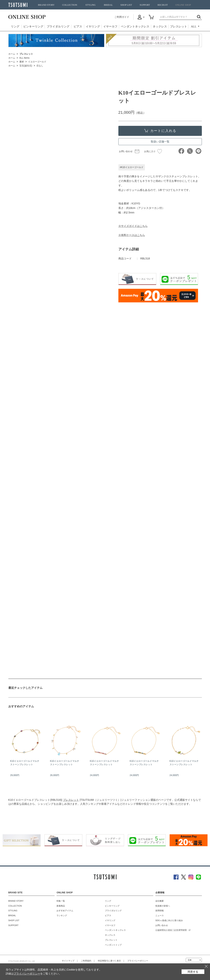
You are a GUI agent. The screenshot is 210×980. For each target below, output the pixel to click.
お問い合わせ (126, 151)
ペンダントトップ (113, 945)
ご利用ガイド (122, 17)
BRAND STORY (46, 5)
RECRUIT (163, 5)
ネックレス (160, 26)
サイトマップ (68, 961)
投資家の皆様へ (163, 906)
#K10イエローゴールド (132, 167)
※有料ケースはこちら (132, 235)
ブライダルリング (58, 26)
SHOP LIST (126, 5)
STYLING (90, 5)
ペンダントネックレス (135, 26)
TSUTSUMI (18, 5)
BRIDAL (108, 5)
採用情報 (160, 911)
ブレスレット (179, 26)
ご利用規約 (86, 961)
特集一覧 (61, 901)
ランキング (62, 915)
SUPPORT (145, 5)
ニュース (160, 915)
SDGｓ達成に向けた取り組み (169, 920)
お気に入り (153, 151)
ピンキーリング (33, 26)
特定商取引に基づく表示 (109, 961)
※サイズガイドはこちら (133, 226)
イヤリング (93, 26)
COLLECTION (70, 5)
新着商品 (61, 906)
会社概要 (160, 901)
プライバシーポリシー (138, 961)
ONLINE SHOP (183, 5)
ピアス (78, 26)
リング (15, 26)
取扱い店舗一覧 (160, 142)
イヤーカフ (110, 26)
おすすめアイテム (65, 911)
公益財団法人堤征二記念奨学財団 (171, 930)
